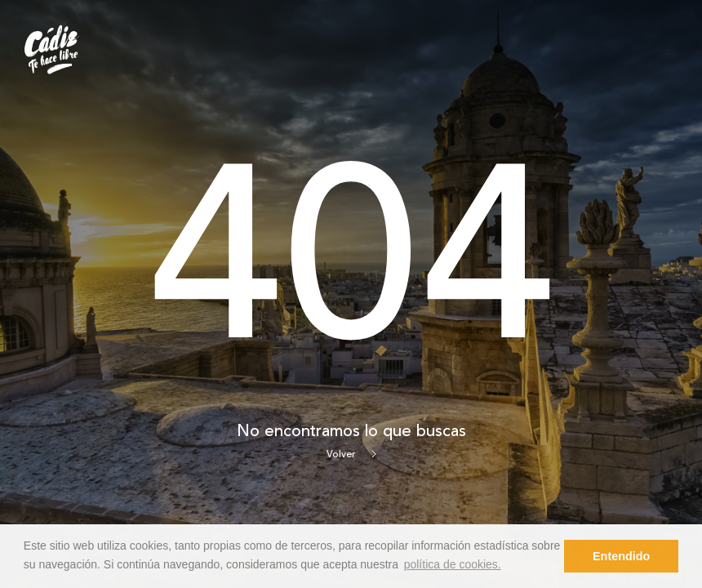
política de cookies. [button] (453, 564)
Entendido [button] (621, 556)
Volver (351, 455)
